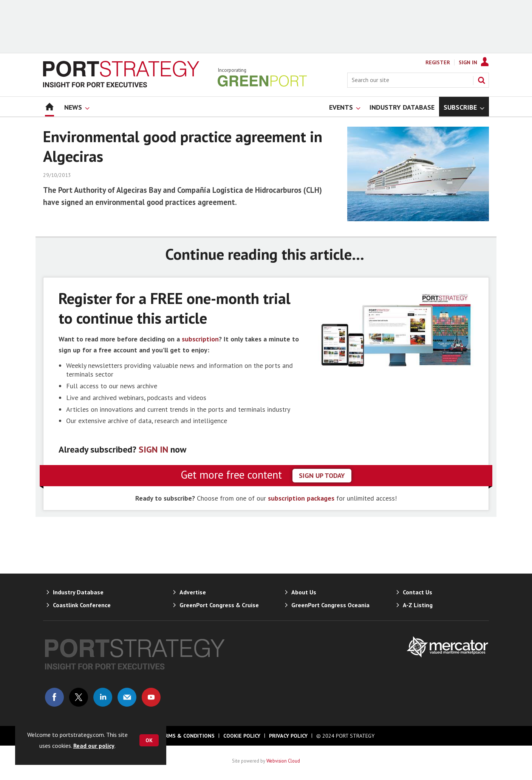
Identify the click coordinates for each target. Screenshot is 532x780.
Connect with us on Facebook (54, 697)
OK (149, 740)
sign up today (322, 475)
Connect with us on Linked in (103, 697)
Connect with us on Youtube (151, 697)
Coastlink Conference (82, 605)
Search (481, 80)
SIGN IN (153, 449)
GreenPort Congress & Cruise (219, 605)
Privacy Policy (288, 736)
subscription (200, 339)
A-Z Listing (418, 605)
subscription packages (301, 498)
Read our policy (94, 746)
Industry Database (78, 592)
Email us (127, 697)
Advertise (193, 592)
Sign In (468, 62)
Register (438, 62)
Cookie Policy (242, 736)
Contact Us (418, 592)
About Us (304, 592)
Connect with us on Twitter (79, 697)
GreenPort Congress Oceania (330, 605)
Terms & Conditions (186, 736)
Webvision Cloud (283, 761)
